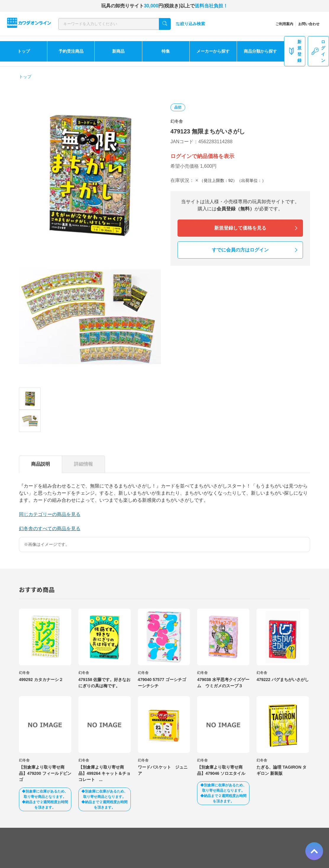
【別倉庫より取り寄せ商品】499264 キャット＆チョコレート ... (105, 773)
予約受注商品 (71, 51)
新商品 (118, 51)
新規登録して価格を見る (240, 228)
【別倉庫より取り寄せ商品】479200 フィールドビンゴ (45, 773)
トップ (24, 51)
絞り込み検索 (190, 24)
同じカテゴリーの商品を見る (50, 514)
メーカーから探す (213, 51)
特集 (166, 51)
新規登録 (295, 51)
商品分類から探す (260, 51)
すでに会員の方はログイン (240, 250)
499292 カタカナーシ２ (41, 680)
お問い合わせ (309, 24)
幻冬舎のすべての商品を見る (50, 529)
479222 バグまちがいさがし (283, 680)
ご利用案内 (284, 24)
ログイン (318, 51)
